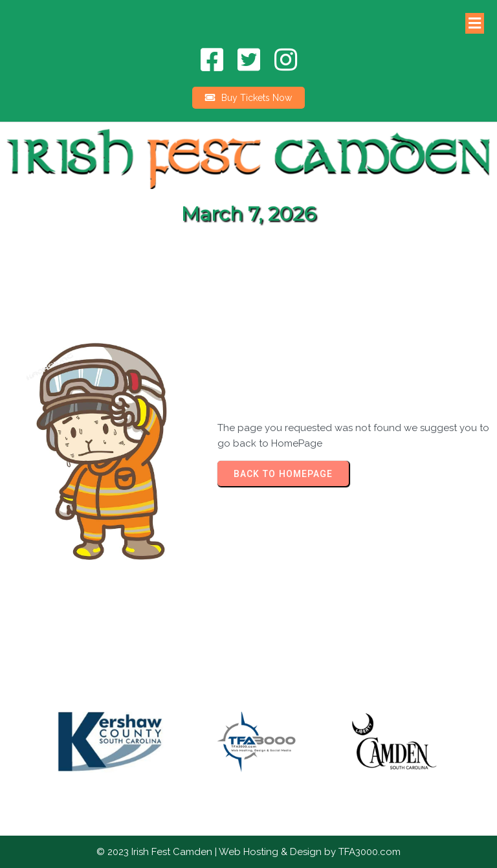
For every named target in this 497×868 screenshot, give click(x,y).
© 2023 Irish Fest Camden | (158, 852)
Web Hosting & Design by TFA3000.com (310, 852)
